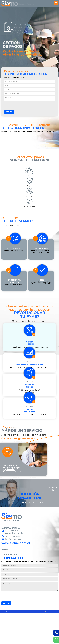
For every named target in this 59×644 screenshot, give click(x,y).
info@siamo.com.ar (13, 571)
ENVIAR (9, 112)
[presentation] (18, 105)
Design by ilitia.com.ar (49, 643)
